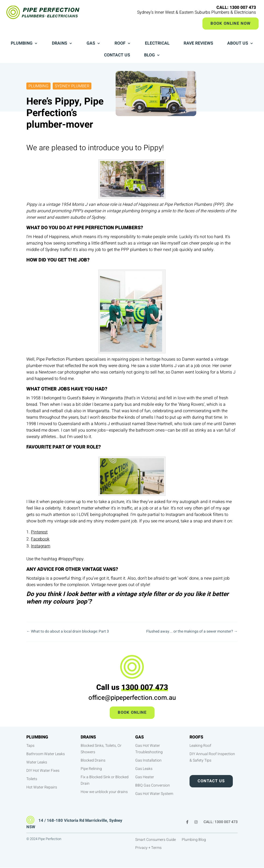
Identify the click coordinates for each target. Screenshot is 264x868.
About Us (238, 44)
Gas (91, 44)
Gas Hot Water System (154, 794)
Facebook (40, 539)
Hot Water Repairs (42, 787)
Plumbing (22, 44)
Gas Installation (148, 760)
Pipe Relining (91, 769)
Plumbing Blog (194, 840)
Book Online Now (231, 23)
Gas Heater (145, 777)
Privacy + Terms (148, 848)
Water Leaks (37, 762)
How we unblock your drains (104, 792)
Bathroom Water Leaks (46, 754)
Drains (60, 44)
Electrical (157, 44)
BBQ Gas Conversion (153, 785)
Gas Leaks (144, 769)
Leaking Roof (200, 746)
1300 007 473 (145, 688)
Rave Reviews (198, 44)
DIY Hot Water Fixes (43, 771)
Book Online (132, 712)
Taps (30, 746)
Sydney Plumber (72, 86)
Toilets (32, 779)
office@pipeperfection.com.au (132, 698)
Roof (120, 44)
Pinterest (39, 532)
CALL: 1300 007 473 (221, 822)
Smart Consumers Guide (156, 840)
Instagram (41, 546)
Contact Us (117, 56)
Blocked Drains (93, 760)
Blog (149, 56)
